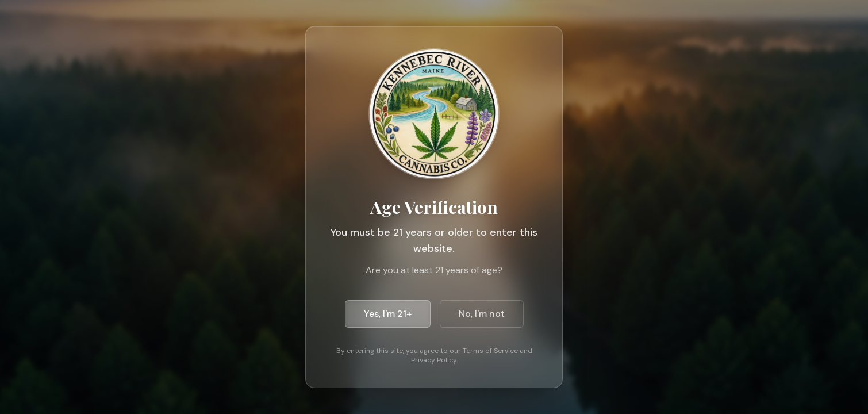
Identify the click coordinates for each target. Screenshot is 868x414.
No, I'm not (482, 314)
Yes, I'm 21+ (388, 314)
